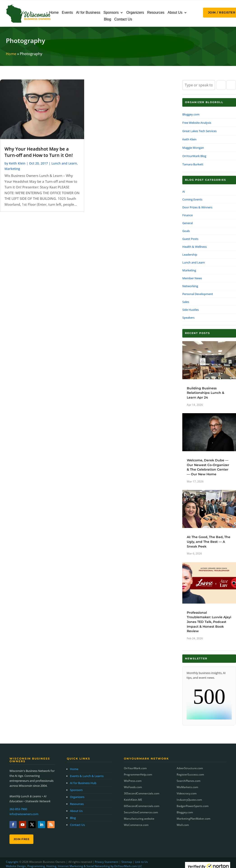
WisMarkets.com (187, 787)
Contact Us (123, 19)
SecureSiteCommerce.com (141, 812)
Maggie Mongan (193, 148)
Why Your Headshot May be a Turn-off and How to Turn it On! (39, 152)
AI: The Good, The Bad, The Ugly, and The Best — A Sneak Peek (209, 542)
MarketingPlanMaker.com (193, 819)
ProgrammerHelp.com (138, 774)
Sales (186, 302)
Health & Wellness (194, 247)
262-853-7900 (18, 809)
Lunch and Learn (64, 163)
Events (67, 13)
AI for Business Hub (83, 783)
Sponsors (111, 13)
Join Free (22, 839)
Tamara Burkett (193, 164)
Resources (156, 13)
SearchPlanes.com (189, 781)
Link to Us (141, 862)
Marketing (12, 169)
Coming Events (192, 199)
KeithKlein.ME (133, 800)
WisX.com (183, 825)
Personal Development (198, 294)
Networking (190, 286)
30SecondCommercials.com (142, 793)
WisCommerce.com (136, 825)
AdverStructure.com (190, 768)
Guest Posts (190, 239)
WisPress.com (133, 781)
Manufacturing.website (139, 819)
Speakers (188, 318)
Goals (186, 231)
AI (184, 192)
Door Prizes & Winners (197, 207)
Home (54, 13)
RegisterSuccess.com (190, 774)
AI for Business (88, 13)
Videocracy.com (187, 793)
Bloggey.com (191, 114)
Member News (192, 278)
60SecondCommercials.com (142, 806)
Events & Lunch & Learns (87, 776)
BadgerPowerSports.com (193, 806)
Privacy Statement (107, 862)
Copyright (12, 862)
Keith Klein (17, 163)
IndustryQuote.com (189, 800)
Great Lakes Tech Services (199, 131)
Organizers (135, 13)
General (187, 223)
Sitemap (127, 862)
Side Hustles (191, 310)
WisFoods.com (133, 787)
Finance (187, 215)
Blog (107, 19)
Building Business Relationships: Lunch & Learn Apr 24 (206, 393)
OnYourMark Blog (194, 156)
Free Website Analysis (197, 123)
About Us (175, 13)
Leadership (190, 255)
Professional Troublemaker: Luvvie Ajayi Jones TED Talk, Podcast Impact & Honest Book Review (209, 622)
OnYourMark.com (135, 768)
